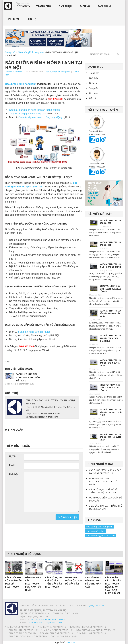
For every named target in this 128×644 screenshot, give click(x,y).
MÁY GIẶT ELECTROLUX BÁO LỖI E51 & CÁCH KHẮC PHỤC (110, 338)
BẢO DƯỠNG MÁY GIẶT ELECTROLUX (95, 630)
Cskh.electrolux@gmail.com (45, 622)
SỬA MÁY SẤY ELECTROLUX (52, 627)
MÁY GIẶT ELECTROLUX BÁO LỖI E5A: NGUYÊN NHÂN (110, 314)
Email (12, 465)
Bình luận (14, 474)
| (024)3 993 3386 (96, 605)
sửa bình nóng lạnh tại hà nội (101, 535)
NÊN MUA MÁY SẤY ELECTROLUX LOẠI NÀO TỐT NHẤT (104, 481)
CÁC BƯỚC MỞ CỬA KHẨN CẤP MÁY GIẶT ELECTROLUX (105, 472)
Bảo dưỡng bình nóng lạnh (31, 52)
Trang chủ (43, 6)
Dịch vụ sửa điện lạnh (64, 636)
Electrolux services (14, 72)
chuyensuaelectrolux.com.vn (48, 619)
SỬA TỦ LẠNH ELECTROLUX (23, 630)
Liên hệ (31, 19)
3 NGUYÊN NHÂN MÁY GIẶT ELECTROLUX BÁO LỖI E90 (110, 289)
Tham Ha (71, 642)
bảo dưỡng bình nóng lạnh (99, 527)
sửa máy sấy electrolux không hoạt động (40, 117)
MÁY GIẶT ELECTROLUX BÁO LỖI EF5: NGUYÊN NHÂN (110, 363)
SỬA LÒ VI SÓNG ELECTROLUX (57, 630)
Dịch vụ (85, 6)
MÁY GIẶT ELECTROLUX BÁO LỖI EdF (110, 244)
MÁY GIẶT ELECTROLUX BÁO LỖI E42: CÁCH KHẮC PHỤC (111, 412)
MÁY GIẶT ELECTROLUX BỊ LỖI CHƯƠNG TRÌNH (110, 266)
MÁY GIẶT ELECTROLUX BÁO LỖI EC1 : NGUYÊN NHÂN (110, 437)
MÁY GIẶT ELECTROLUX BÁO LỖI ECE (110, 222)
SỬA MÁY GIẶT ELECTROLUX (20, 627)
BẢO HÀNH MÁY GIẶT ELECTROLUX (88, 627)
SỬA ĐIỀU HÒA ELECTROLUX (92, 633)
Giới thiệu (65, 6)
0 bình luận (10, 384)
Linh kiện (13, 19)
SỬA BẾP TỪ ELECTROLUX (22, 633)
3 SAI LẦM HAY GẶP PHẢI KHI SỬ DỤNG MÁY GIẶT (106, 507)
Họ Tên (13, 456)
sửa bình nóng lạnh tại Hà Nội (35, 332)
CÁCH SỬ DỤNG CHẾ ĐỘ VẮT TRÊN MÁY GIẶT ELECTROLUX (104, 491)
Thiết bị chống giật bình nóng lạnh (28, 114)
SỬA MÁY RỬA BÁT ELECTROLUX (57, 633)
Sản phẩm (104, 6)
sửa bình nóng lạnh (96, 531)
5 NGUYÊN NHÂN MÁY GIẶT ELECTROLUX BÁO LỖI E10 (110, 388)
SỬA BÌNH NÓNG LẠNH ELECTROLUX (28, 636)
